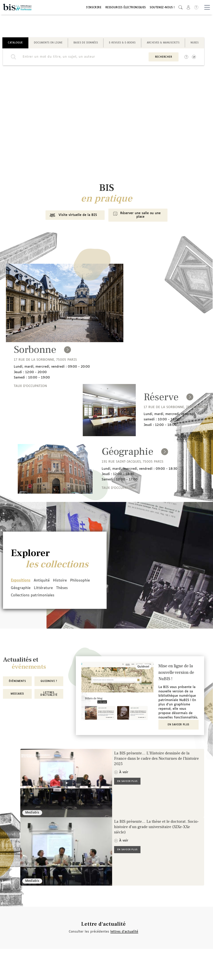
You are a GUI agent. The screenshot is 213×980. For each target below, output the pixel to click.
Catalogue (15, 44)
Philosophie (21, 589)
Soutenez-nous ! (162, 8)
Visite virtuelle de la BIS (71, 218)
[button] (180, 8)
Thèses (17, 596)
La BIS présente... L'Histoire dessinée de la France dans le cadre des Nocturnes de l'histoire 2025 (156, 759)
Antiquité (46, 583)
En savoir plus (179, 725)
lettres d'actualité (124, 932)
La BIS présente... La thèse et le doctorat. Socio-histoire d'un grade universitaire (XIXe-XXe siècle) (156, 827)
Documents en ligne (48, 44)
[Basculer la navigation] (207, 8)
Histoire (69, 583)
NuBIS (195, 44)
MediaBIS (17, 694)
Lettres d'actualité (49, 694)
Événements (17, 682)
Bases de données (86, 44)
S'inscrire (94, 8)
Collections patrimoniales (52, 596)
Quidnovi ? (49, 682)
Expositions (21, 583)
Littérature (75, 589)
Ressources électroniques (126, 8)
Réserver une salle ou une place (138, 218)
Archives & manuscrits (163, 44)
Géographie (48, 589)
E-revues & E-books (122, 44)
